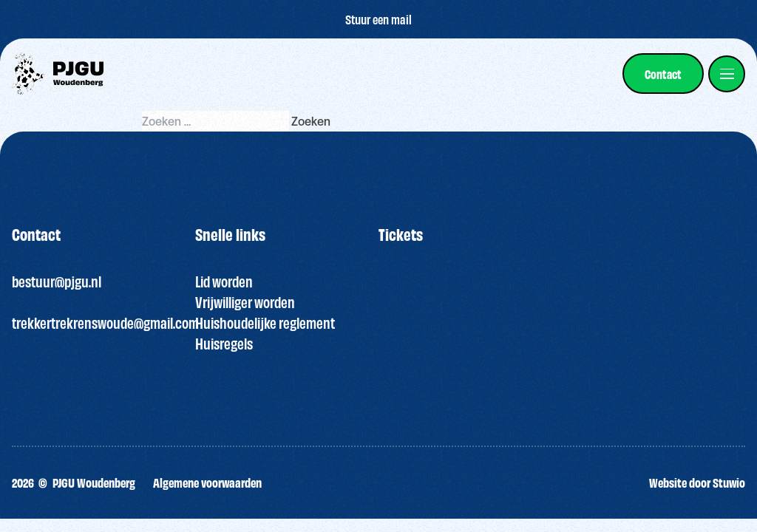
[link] (663, 74)
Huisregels (224, 343)
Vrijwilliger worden (245, 302)
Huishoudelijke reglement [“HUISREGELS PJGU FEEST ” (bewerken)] (265, 323)
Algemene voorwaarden (207, 482)
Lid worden (224, 281)
